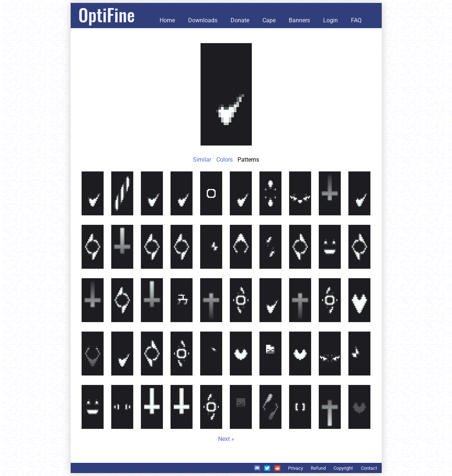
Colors (225, 160)
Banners (299, 20)
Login (330, 20)
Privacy (296, 468)
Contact (369, 468)
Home (167, 20)
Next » (226, 439)
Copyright (343, 468)
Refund (318, 468)
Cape (269, 20)
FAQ (356, 20)
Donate (240, 20)
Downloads (203, 20)
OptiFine (107, 14)
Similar (202, 160)
